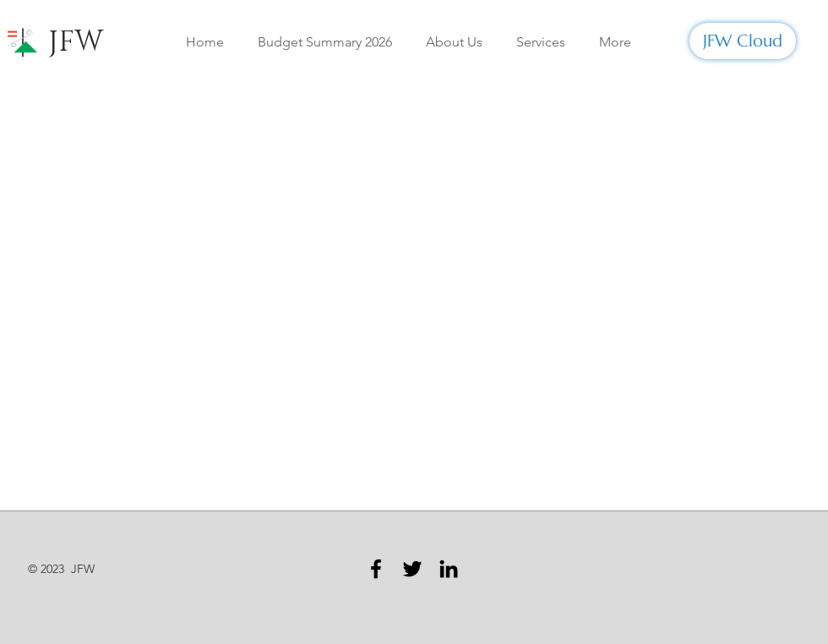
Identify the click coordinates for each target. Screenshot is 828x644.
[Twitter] (412, 569)
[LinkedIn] (449, 569)
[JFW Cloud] (743, 41)
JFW (76, 42)
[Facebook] (376, 569)
